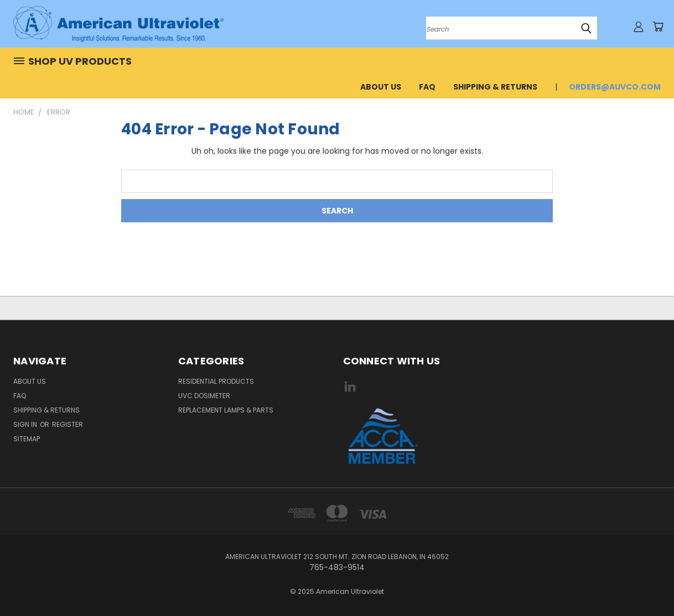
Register (68, 424)
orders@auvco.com (615, 87)
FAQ (427, 87)
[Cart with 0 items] (658, 27)
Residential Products (216, 381)
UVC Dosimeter (204, 396)
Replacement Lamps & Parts (226, 410)
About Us (381, 87)
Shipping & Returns (495, 87)
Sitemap (27, 439)
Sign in (26, 424)
